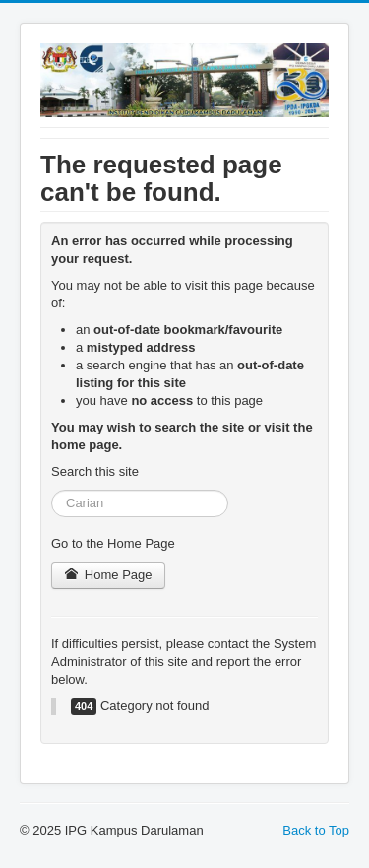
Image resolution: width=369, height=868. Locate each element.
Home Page (108, 575)
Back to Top (316, 830)
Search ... (52, 490)
